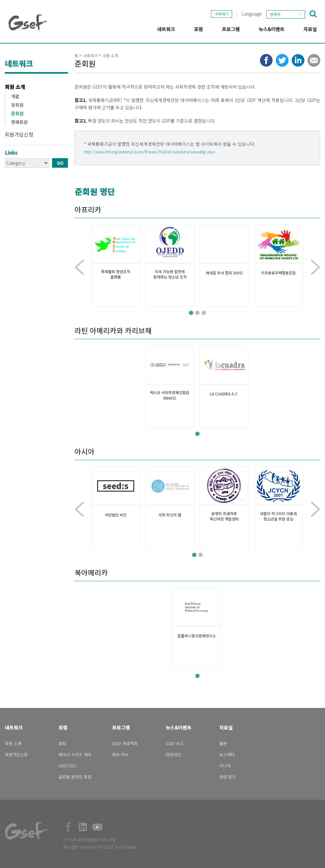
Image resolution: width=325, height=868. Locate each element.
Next (315, 267)
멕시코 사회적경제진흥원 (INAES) (169, 395)
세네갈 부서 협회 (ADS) (224, 273)
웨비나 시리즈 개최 (75, 754)
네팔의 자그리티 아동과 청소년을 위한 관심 (278, 516)
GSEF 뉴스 (175, 743)
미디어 (225, 766)
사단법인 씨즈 (116, 515)
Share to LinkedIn (298, 60)
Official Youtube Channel (97, 827)
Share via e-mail (314, 60)
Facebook (68, 827)
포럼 (63, 727)
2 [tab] (197, 313)
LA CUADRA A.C (224, 394)
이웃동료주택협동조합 (278, 273)
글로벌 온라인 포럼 (75, 777)
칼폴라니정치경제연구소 (197, 636)
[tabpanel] (116, 266)
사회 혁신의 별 (170, 515)
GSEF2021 (68, 766)
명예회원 (19, 122)
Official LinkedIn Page (83, 827)
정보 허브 (120, 754)
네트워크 (90, 55)
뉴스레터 (227, 754)
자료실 (226, 727)
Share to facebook (266, 60)
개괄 (15, 96)
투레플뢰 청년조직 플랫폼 (116, 274)
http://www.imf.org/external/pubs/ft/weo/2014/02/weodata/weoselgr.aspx (149, 152)
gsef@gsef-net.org (97, 839)
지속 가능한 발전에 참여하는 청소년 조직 (170, 274)
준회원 (17, 114)
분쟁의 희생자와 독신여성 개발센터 (224, 516)
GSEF (28, 23)
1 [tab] (191, 313)
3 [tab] (204, 313)
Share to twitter (282, 60)
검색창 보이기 (313, 14)
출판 (223, 743)
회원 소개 (15, 87)
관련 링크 (228, 777)
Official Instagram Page (112, 827)
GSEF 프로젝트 (125, 743)
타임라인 (173, 754)
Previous (79, 267)
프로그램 (121, 727)
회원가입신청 (19, 134)
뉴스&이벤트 (179, 727)
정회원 (17, 105)
